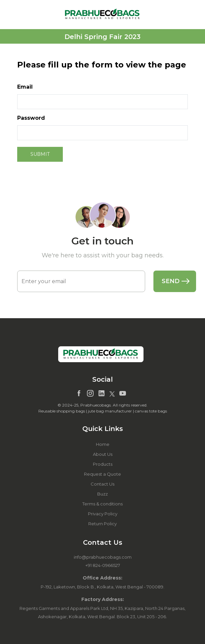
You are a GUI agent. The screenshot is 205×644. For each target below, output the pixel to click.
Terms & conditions (102, 504)
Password (31, 118)
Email (25, 87)
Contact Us (102, 484)
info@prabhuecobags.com (103, 557)
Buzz (102, 494)
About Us (103, 454)
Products (103, 464)
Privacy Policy (103, 514)
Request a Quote (102, 474)
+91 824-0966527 (103, 565)
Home (103, 444)
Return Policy (102, 524)
